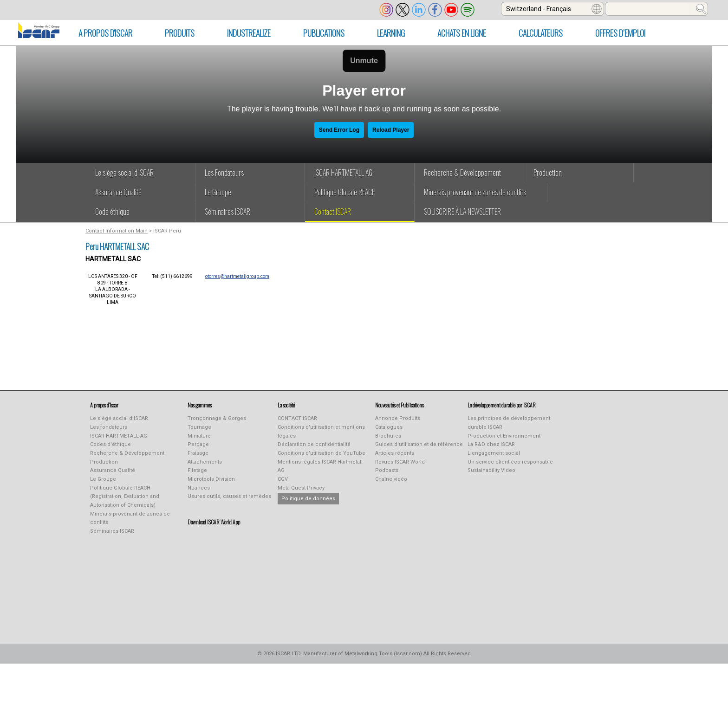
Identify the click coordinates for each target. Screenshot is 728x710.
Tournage (199, 427)
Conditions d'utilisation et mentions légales (321, 432)
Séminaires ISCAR (112, 531)
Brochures (388, 436)
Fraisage (198, 453)
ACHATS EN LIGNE (462, 33)
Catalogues (389, 427)
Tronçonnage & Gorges (217, 418)
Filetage (197, 470)
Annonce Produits (398, 418)
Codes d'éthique (110, 444)
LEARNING (391, 33)
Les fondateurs (109, 427)
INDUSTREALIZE (249, 33)
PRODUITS (180, 33)
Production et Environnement (504, 436)
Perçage (198, 444)
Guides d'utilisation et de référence (419, 444)
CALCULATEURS (541, 33)
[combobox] (552, 9)
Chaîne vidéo (391, 479)
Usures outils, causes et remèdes (229, 496)
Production (104, 462)
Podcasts (387, 470)
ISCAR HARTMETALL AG (119, 436)
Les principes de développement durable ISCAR (509, 423)
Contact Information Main (117, 231)
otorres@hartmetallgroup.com (237, 276)
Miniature (199, 436)
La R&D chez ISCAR (491, 444)
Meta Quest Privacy (301, 488)
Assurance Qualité (113, 470)
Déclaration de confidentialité (314, 444)
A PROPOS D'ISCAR (105, 33)
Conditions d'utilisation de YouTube (322, 453)
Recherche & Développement (127, 453)
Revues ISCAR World (400, 462)
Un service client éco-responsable (510, 462)
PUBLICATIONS (324, 33)
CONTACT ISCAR (297, 418)
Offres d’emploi (620, 33)
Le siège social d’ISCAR (119, 418)
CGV (283, 479)
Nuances (199, 488)
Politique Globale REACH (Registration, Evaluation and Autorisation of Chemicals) (125, 497)
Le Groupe (103, 479)
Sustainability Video (491, 470)
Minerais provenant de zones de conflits (130, 518)
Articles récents (395, 453)
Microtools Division (211, 479)
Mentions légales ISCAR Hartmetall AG (320, 466)
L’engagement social (494, 453)
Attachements (205, 462)
